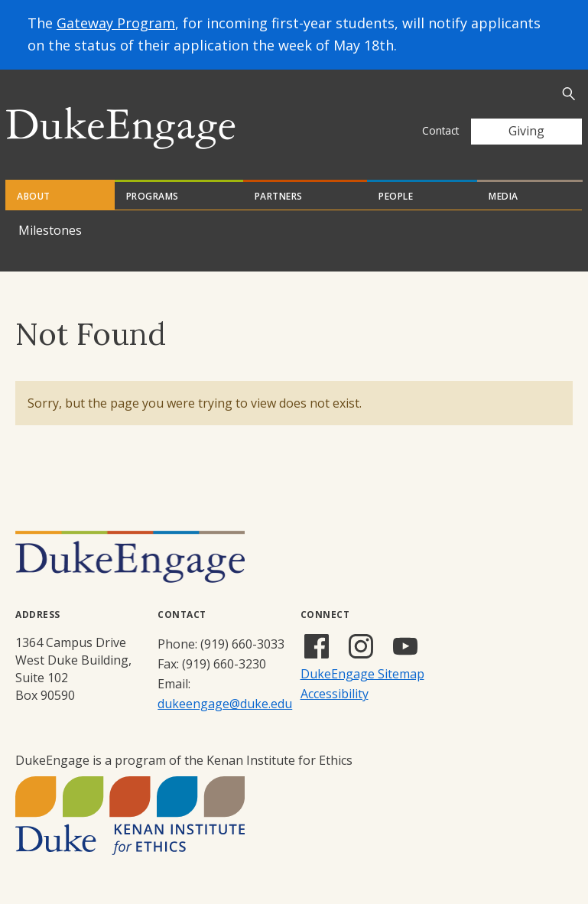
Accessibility (335, 694)
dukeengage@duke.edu (225, 704)
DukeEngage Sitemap (362, 674)
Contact (440, 130)
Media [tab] (504, 196)
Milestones (50, 230)
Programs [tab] (153, 196)
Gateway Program (116, 23)
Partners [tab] (279, 196)
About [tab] (34, 196)
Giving (526, 131)
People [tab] (396, 196)
